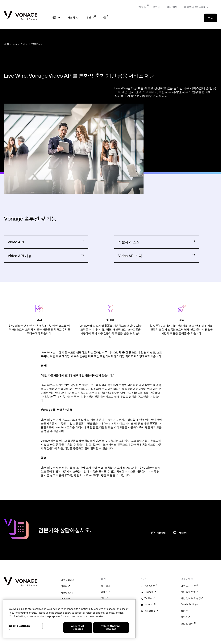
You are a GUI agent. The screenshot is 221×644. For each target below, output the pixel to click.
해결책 (71, 17)
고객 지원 (66, 599)
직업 (103, 598)
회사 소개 (106, 586)
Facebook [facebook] (150, 586)
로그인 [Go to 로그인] (156, 7)
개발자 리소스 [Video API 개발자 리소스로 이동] (129, 242)
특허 (183, 611)
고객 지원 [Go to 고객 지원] (172, 7)
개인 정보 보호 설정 (191, 598)
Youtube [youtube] (149, 605)
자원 (104, 17)
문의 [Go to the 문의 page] (211, 18)
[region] (69, 619)
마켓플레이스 (68, 580)
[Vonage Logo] (21, 16)
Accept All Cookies (78, 628)
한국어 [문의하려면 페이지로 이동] (182, 533)
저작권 (184, 617)
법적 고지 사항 (188, 586)
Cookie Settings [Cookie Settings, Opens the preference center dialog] (19, 626)
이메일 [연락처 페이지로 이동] (161, 533)
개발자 (90, 17)
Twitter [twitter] (148, 598)
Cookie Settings (189, 604)
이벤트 (104, 592)
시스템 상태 (67, 593)
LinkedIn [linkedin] (149, 592)
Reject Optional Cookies (111, 628)
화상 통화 (56, 444)
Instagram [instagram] (150, 611)
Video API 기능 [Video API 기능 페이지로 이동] (19, 256)
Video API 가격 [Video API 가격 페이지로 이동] (130, 256)
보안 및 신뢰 (187, 624)
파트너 (64, 586)
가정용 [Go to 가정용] (142, 7)
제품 (54, 17)
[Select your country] (195, 7)
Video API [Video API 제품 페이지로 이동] (16, 242)
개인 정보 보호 (188, 592)
